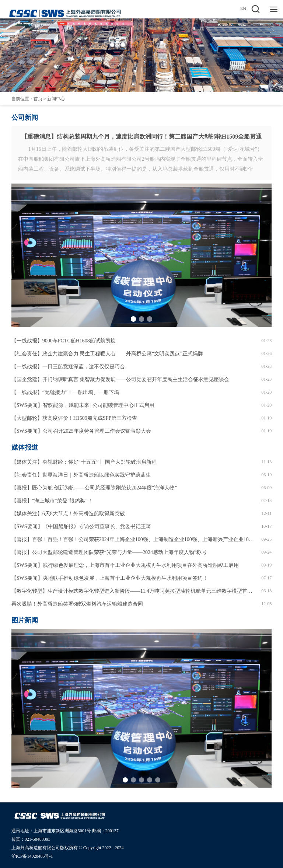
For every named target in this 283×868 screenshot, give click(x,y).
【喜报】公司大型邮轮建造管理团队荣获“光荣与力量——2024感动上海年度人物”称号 (109, 552)
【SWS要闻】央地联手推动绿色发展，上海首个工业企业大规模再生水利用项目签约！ (110, 578)
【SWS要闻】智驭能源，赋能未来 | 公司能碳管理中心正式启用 (83, 405)
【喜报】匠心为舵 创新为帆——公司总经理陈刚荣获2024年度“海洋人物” (94, 488)
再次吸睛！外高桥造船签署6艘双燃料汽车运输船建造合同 (77, 604)
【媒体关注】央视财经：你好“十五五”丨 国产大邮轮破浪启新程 (84, 462)
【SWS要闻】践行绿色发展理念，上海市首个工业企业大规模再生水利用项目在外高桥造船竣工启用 (125, 565)
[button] (133, 319)
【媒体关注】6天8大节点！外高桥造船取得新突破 (68, 514)
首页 (38, 99)
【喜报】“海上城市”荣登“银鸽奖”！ (52, 501)
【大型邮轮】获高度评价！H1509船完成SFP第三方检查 (74, 418)
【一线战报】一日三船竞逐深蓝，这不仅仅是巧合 (68, 367)
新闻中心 (56, 99)
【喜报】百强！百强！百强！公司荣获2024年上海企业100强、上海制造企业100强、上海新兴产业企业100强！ (134, 539)
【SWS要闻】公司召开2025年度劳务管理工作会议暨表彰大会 (81, 431)
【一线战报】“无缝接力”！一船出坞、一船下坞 (65, 392)
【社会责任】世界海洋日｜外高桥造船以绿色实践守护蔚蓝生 (81, 475)
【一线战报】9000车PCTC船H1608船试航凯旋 (64, 341)
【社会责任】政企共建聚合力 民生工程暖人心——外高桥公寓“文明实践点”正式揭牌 (107, 354)
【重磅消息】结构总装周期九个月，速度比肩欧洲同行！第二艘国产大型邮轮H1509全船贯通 (141, 137)
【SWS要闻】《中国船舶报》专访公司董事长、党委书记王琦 (81, 527)
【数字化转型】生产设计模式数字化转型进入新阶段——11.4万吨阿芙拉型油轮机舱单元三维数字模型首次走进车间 (134, 591)
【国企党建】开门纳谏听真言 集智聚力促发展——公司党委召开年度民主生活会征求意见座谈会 (120, 379)
